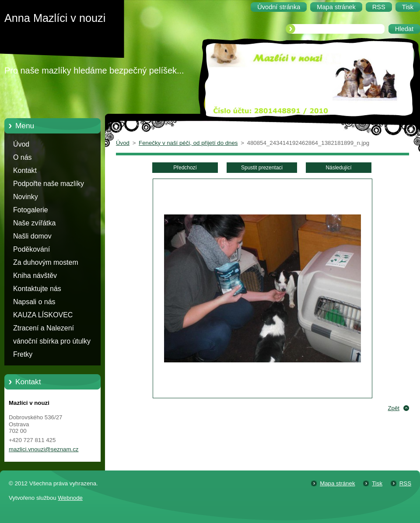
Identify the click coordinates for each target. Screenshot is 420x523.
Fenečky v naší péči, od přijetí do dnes (188, 143)
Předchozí (185, 168)
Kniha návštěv (35, 276)
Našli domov (32, 236)
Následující (338, 168)
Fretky (23, 354)
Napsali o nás (34, 302)
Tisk (377, 483)
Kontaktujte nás (37, 289)
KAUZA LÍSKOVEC (43, 315)
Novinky (26, 197)
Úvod (21, 144)
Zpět (394, 408)
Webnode (70, 498)
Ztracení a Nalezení (44, 328)
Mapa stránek (337, 483)
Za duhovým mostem (46, 262)
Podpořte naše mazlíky (49, 184)
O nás (22, 157)
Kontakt (25, 170)
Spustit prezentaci (262, 168)
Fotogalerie (31, 210)
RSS (405, 483)
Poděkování (31, 249)
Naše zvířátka (34, 223)
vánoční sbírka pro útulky (52, 341)
